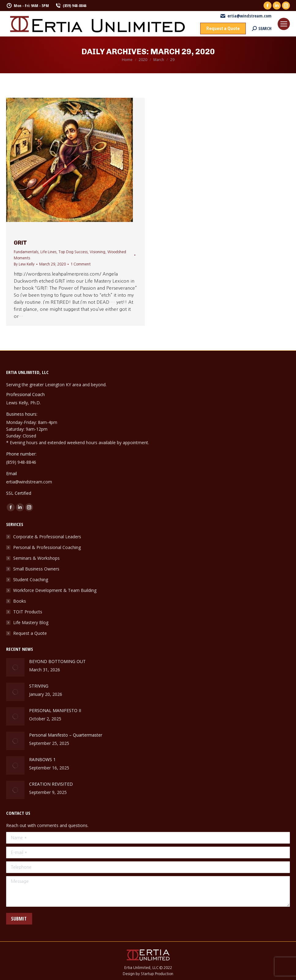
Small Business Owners (36, 569)
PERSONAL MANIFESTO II (55, 710)
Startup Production (157, 974)
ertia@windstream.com (246, 16)
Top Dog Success (73, 252)
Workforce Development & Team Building (55, 590)
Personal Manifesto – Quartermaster (66, 735)
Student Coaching (31, 580)
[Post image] (15, 667)
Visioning (97, 252)
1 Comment (81, 264)
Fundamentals (26, 252)
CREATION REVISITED (51, 784)
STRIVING (39, 686)
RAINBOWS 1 (42, 759)
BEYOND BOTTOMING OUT (57, 661)
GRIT (20, 243)
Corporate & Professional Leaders (47, 537)
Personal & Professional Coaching (47, 547)
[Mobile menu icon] (284, 24)
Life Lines (48, 252)
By (24, 264)
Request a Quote (30, 633)
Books (20, 601)
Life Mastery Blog (31, 622)
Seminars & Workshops (36, 558)
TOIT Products (28, 612)
